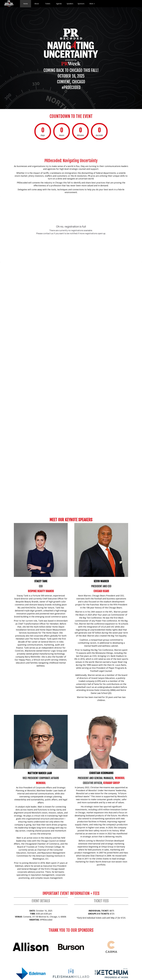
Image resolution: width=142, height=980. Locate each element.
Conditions (119, 962)
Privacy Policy (96, 962)
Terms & (110, 962)
